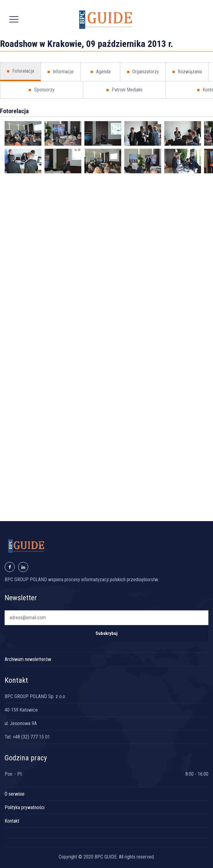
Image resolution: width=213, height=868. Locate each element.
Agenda (100, 72)
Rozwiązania (187, 72)
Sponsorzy (42, 90)
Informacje (60, 72)
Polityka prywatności (25, 807)
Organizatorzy (143, 72)
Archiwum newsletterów (28, 659)
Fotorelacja (20, 71)
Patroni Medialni (124, 90)
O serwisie (15, 794)
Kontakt (12, 821)
